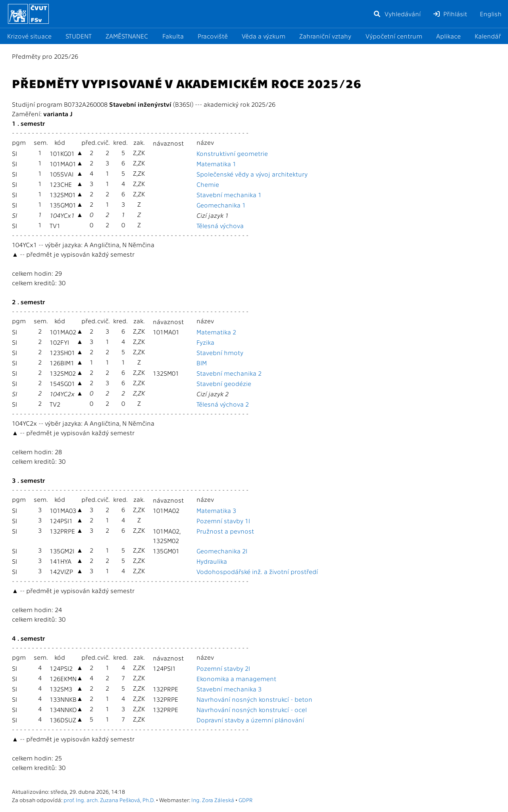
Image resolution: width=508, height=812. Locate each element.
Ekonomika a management (236, 679)
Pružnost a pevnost (225, 531)
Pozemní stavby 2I (223, 668)
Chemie (208, 184)
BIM (202, 363)
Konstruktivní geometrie (232, 153)
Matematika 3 (216, 510)
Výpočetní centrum (394, 36)
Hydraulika (212, 561)
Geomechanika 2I (222, 551)
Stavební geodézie (224, 383)
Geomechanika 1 (221, 205)
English (491, 14)
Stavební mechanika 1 (229, 195)
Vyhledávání (397, 14)
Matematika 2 (216, 332)
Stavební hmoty (220, 352)
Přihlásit (450, 14)
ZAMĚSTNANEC (127, 36)
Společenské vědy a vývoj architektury (252, 174)
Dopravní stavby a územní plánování (250, 720)
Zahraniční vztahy (325, 36)
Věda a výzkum (264, 36)
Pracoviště (213, 36)
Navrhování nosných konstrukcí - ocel (252, 709)
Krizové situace (29, 36)
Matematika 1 (216, 164)
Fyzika (205, 342)
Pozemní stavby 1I (223, 521)
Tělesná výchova (220, 226)
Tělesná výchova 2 (223, 404)
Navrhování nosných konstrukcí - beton (254, 699)
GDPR (245, 800)
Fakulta (173, 36)
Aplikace (448, 36)
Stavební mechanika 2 (229, 373)
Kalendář (488, 36)
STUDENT (79, 36)
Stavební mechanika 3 (229, 689)
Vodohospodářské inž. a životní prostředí (257, 571)
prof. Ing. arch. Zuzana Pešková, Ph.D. (109, 800)
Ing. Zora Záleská (213, 800)
